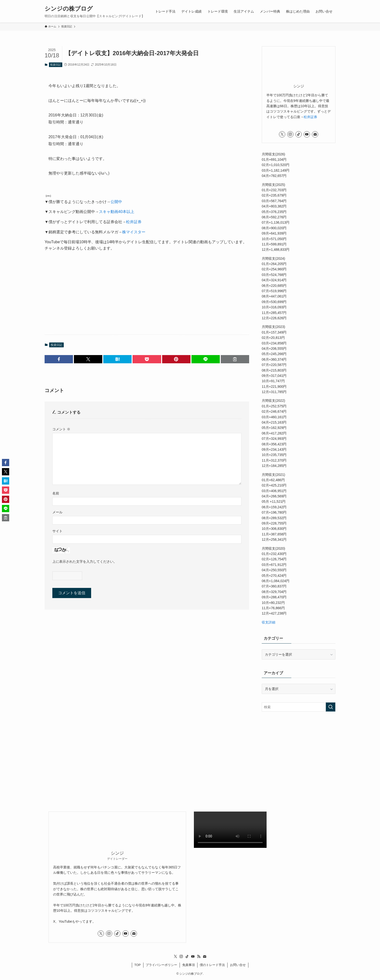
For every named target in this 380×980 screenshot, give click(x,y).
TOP (138, 965)
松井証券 (134, 222)
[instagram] (290, 134)
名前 (56, 493)
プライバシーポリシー (161, 965)
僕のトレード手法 (212, 965)
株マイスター (134, 232)
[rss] (199, 957)
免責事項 (189, 965)
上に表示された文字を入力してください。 (85, 562)
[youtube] (307, 134)
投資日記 (55, 65)
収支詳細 (269, 622)
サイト (57, 531)
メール (57, 512)
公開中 (116, 202)
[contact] (315, 134)
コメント (61, 429)
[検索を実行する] (331, 707)
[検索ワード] (299, 707)
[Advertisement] (147, 293)
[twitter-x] (282, 134)
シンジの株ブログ (69, 9)
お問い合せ (238, 965)
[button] (59, 359)
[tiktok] (299, 134)
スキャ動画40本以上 (117, 212)
